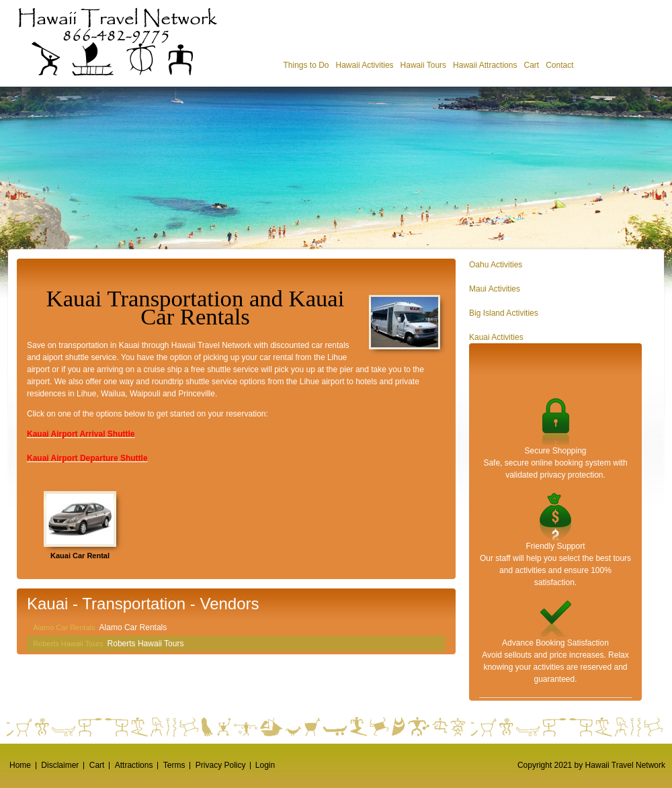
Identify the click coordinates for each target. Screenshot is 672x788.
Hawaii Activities (365, 65)
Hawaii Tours (423, 65)
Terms (174, 765)
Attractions (134, 765)
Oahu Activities (496, 265)
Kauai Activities (496, 337)
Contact (559, 65)
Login (265, 765)
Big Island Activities (504, 313)
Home (20, 765)
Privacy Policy (221, 765)
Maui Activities (495, 289)
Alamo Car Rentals (64, 627)
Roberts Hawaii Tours (68, 644)
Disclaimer (60, 765)
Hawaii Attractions (485, 65)
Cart (531, 65)
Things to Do (306, 65)
